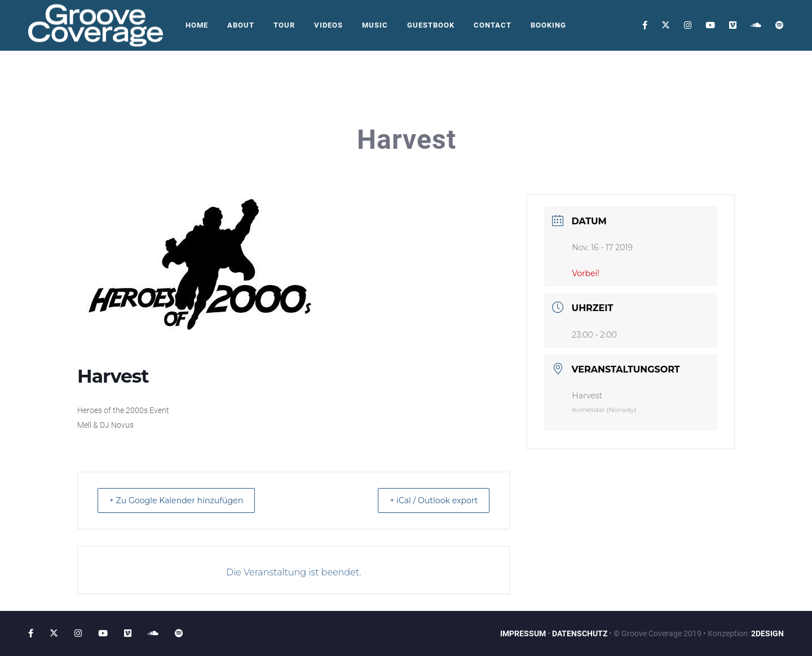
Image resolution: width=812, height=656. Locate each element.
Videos (328, 25)
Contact (493, 25)
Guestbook (431, 25)
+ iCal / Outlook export (426, 500)
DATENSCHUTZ (580, 633)
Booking (548, 25)
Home (197, 25)
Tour (284, 25)
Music (375, 25)
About (241, 25)
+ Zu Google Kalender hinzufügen (185, 500)
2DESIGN (767, 633)
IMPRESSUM (523, 633)
